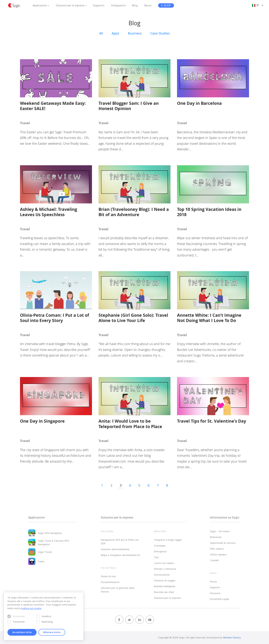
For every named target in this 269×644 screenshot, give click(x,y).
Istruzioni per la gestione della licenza (118, 590)
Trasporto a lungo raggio (168, 540)
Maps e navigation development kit (120, 555)
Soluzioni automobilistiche (115, 549)
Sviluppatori (118, 5)
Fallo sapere (217, 549)
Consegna (160, 546)
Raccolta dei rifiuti (164, 592)
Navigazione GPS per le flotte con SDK (120, 542)
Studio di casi (108, 576)
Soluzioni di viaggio (165, 580)
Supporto (99, 5)
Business (135, 33)
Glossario (215, 593)
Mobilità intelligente (165, 586)
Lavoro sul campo (164, 563)
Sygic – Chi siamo (220, 531)
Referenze (216, 537)
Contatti (214, 560)
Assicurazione (162, 575)
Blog (135, 5)
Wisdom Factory (232, 637)
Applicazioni (40, 5)
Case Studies (160, 33)
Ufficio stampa (218, 554)
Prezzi (213, 582)
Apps (115, 33)
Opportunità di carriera (223, 543)
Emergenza (160, 551)
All (101, 33)
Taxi (156, 557)
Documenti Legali (219, 599)
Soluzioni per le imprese (70, 5)
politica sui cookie (31, 608)
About (148, 5)
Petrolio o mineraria (165, 569)
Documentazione (110, 582)
